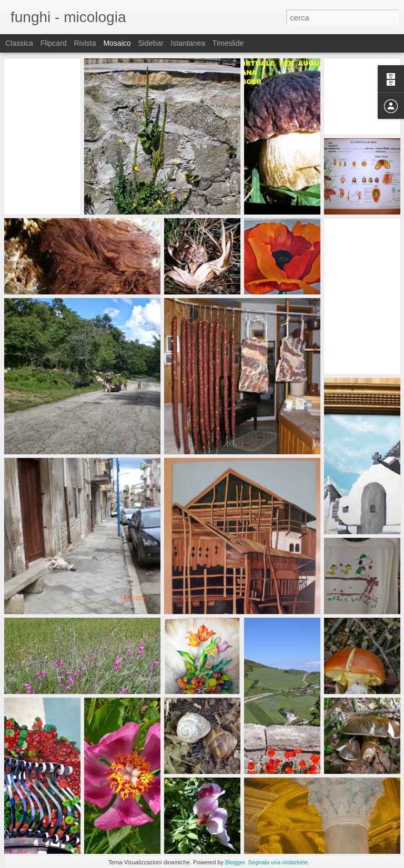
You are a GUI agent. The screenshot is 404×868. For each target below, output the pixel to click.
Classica (19, 43)
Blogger (235, 862)
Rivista (85, 43)
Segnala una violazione (278, 862)
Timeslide (228, 43)
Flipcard (54, 43)
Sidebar (150, 43)
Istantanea (188, 43)
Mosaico (117, 43)
